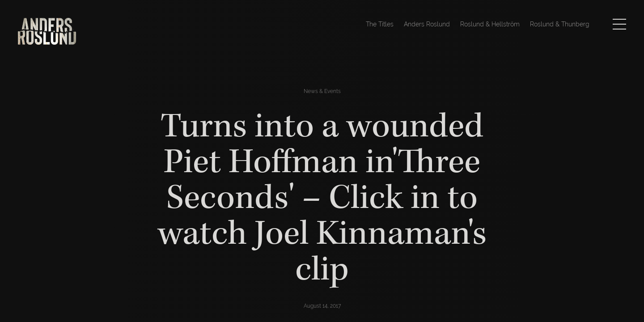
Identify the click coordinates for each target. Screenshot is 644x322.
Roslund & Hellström (490, 24)
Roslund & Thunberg (560, 24)
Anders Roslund (427, 24)
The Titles (380, 24)
